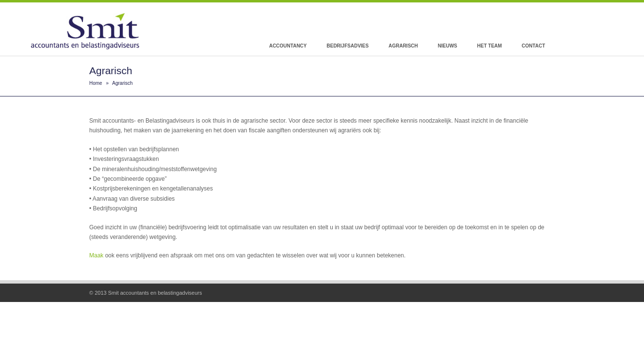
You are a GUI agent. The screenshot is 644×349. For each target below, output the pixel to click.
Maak (96, 255)
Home (96, 83)
